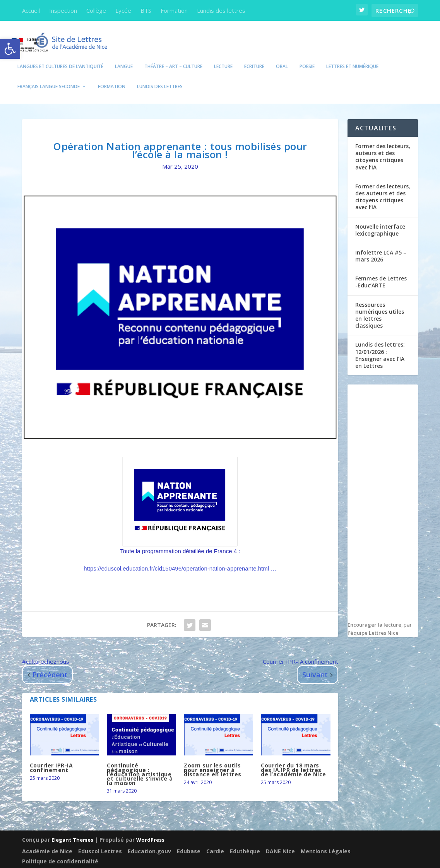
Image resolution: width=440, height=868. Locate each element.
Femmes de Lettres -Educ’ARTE (381, 272)
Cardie (215, 840)
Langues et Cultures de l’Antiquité (60, 56)
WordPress (150, 829)
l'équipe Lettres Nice (373, 623)
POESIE (307, 56)
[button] (10, 49)
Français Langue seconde (49, 77)
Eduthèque (245, 840)
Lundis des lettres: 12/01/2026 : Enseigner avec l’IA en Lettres (380, 345)
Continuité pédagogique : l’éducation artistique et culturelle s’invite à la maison (140, 764)
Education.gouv (149, 840)
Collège (96, 10)
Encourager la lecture (374, 615)
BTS (146, 10)
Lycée (123, 10)
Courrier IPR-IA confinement (51, 757)
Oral (282, 56)
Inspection (63, 10)
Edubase (189, 840)
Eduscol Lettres (100, 840)
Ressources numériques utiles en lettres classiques (380, 305)
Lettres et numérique (352, 56)
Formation (174, 10)
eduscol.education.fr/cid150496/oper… (180, 558)
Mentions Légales (326, 840)
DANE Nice (280, 840)
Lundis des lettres (221, 10)
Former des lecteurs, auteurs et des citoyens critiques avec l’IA (383, 147)
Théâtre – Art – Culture (173, 56)
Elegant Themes (72, 829)
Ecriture (254, 56)
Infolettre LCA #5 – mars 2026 (381, 246)
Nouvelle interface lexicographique (380, 220)
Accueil (31, 10)
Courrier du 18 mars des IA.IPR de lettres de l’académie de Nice (294, 759)
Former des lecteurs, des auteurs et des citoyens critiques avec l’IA (383, 187)
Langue (124, 56)
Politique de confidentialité (60, 850)
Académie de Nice (47, 840)
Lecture (223, 56)
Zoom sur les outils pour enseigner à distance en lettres (213, 759)
